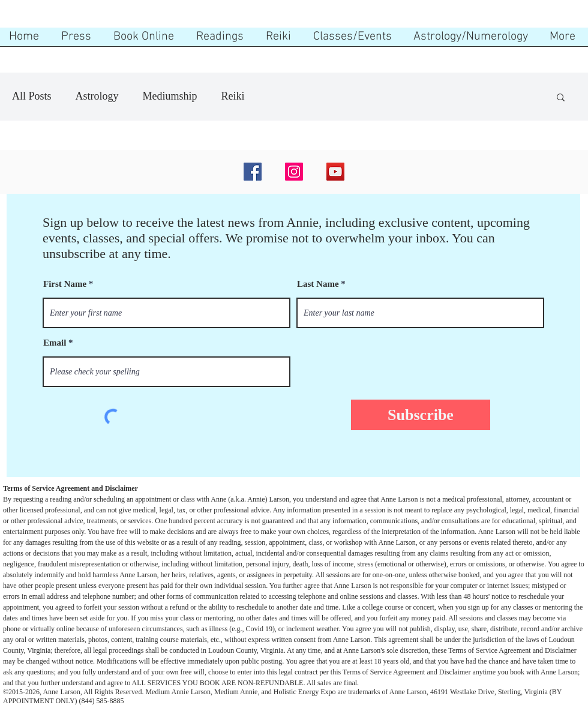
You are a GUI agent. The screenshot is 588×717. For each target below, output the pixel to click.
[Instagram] (294, 172)
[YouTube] (335, 172)
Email (55, 343)
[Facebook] (253, 172)
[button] (561, 98)
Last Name (318, 284)
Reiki (233, 96)
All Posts (32, 96)
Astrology (97, 96)
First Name (65, 284)
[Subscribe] (421, 415)
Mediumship (170, 96)
